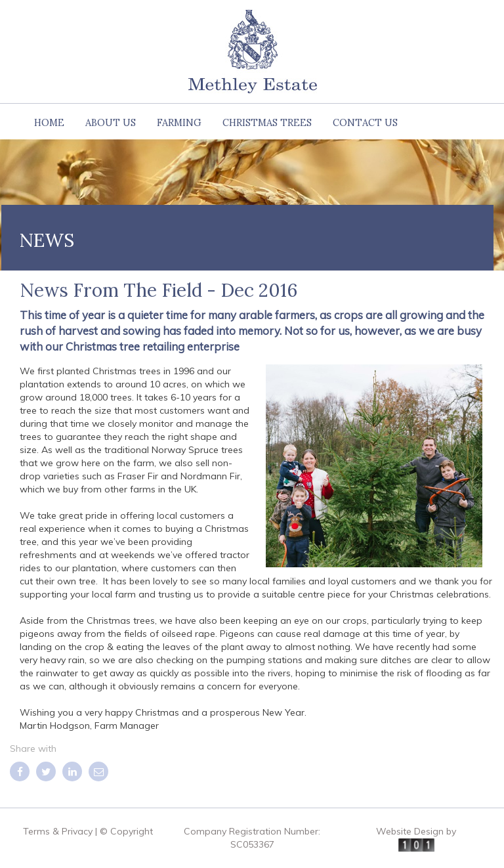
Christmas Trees (267, 122)
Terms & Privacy (58, 831)
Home (49, 122)
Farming (179, 122)
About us (111, 122)
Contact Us (365, 122)
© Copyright (126, 831)
